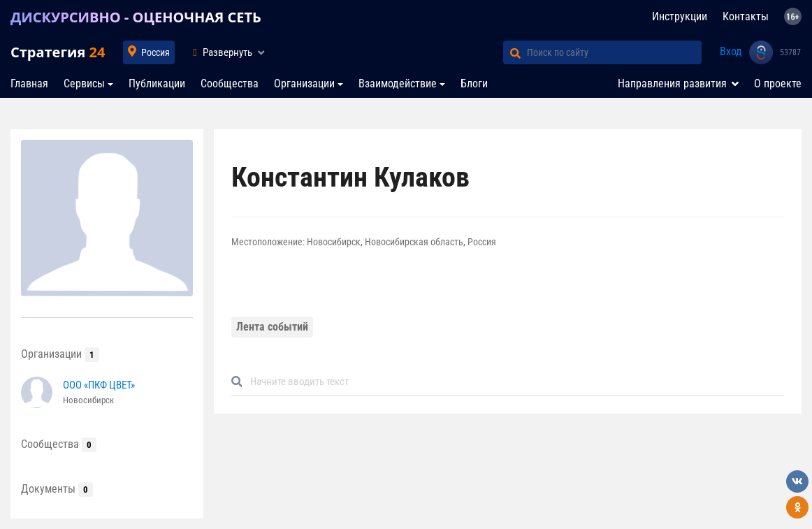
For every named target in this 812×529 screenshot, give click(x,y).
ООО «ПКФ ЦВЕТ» (99, 385)
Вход (731, 51)
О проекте (778, 84)
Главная (29, 84)
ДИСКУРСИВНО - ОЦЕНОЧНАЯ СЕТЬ (136, 17)
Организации (304, 84)
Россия (155, 52)
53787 (790, 52)
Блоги (474, 84)
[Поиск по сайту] (614, 52)
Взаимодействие (398, 84)
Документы (57, 489)
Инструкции (680, 16)
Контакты (746, 16)
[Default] (514, 382)
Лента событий (272, 327)
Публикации (157, 84)
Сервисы (84, 84)
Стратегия (58, 52)
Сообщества (230, 84)
